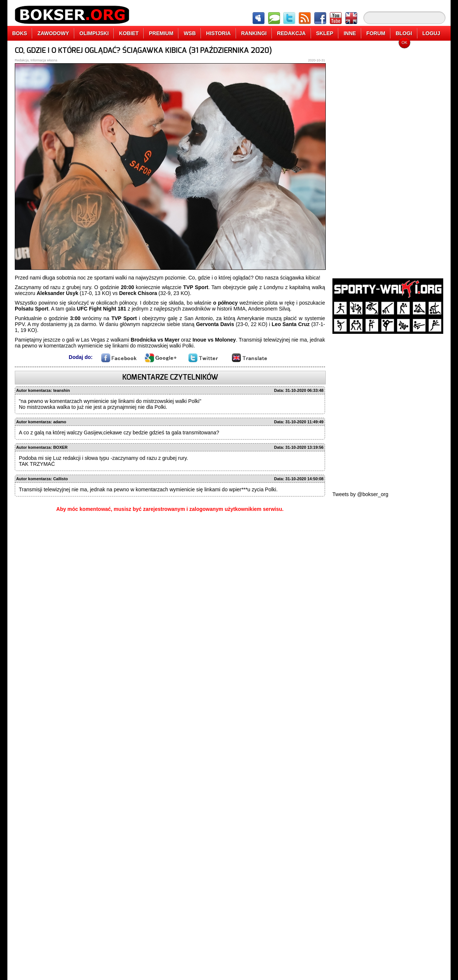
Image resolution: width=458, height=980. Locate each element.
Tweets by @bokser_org (360, 494)
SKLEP (325, 33)
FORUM (376, 33)
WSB (190, 33)
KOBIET (129, 33)
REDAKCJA (291, 33)
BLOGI (404, 33)
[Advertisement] (359, 157)
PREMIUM (161, 33)
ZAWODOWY (53, 33)
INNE (350, 33)
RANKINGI (254, 33)
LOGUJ (431, 33)
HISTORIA (218, 33)
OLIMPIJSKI (94, 33)
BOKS (20, 33)
